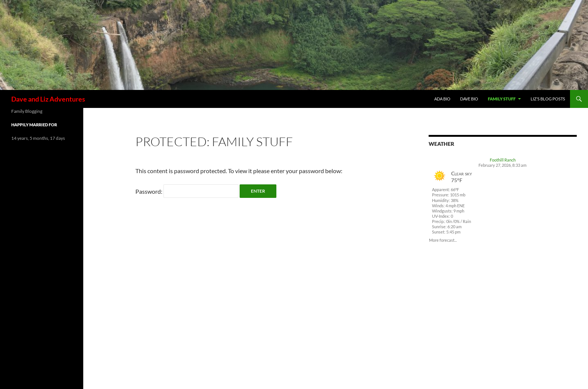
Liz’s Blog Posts (548, 99)
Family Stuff (502, 99)
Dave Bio (469, 99)
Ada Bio (442, 99)
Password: (187, 191)
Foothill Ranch (503, 160)
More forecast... (443, 240)
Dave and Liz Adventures (48, 99)
